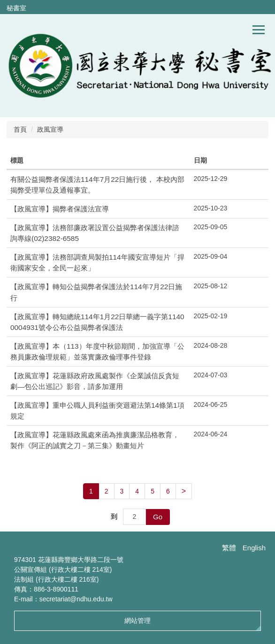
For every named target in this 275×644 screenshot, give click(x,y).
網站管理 (137, 621)
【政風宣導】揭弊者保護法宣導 (60, 209)
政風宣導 (50, 129)
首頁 (20, 129)
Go (158, 517)
